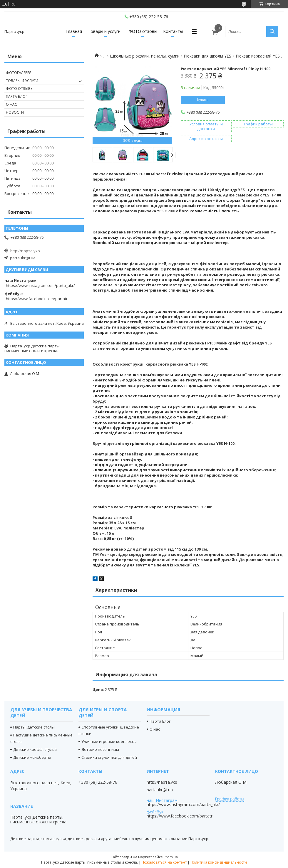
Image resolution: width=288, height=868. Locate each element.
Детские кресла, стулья (35, 749)
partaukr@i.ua (23, 258)
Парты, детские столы (34, 727)
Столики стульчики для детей (109, 757)
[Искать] (272, 31)
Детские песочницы (100, 749)
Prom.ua (171, 857)
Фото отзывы (20, 89)
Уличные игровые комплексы (109, 741)
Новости (15, 112)
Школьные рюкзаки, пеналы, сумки (145, 56)
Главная (74, 31)
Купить (203, 100)
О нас (11, 104)
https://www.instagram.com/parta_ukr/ (40, 285)
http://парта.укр (25, 251)
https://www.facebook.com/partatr (37, 299)
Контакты (173, 31)
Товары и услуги (104, 31)
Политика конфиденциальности (219, 862)
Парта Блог (17, 96)
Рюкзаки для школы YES (207, 56)
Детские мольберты (32, 757)
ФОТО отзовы (143, 31)
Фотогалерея (19, 73)
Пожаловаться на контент (164, 862)
